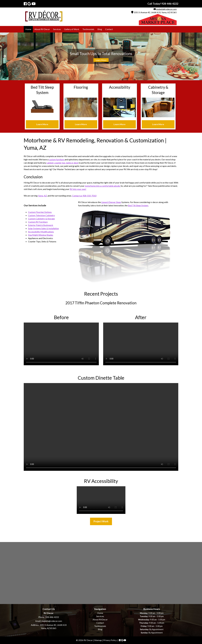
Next (197, 56)
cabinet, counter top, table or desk (63, 163)
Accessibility (120, 87)
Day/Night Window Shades (41, 235)
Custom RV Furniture (38, 222)
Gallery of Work (72, 29)
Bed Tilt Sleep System (138, 205)
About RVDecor (100, 619)
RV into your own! (78, 189)
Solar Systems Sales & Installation (43, 228)
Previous (5, 56)
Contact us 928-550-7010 (84, 196)
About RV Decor (42, 29)
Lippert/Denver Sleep (111, 202)
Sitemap (98, 640)
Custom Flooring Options (40, 212)
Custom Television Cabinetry (41, 215)
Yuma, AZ (42, 196)
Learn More (101, 60)
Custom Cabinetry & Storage (41, 219)
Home (28, 29)
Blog (100, 29)
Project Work (101, 521)
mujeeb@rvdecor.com (166, 9)
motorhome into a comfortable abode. (103, 186)
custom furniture (57, 159)
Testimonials (88, 29)
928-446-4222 (52, 617)
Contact (109, 29)
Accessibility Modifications (41, 232)
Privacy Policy (110, 640)
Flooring (81, 87)
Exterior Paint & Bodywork (41, 225)
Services (57, 29)
